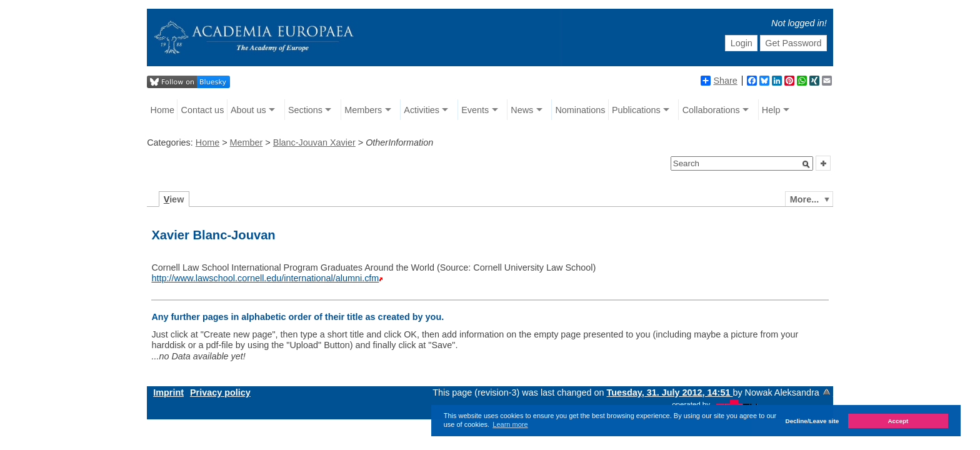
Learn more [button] (510, 424)
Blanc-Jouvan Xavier (314, 142)
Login (742, 43)
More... (804, 199)
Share (719, 81)
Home (162, 110)
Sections (305, 110)
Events (475, 110)
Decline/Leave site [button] (812, 421)
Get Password (793, 43)
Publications (636, 110)
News (522, 110)
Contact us (203, 110)
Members (363, 110)
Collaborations (711, 110)
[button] (806, 164)
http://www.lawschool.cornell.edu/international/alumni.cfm (265, 278)
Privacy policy (220, 392)
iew (174, 199)
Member (247, 142)
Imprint (168, 392)
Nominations (580, 110)
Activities (422, 110)
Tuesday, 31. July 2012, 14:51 (670, 392)
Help (771, 110)
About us (248, 110)
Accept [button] (898, 421)
